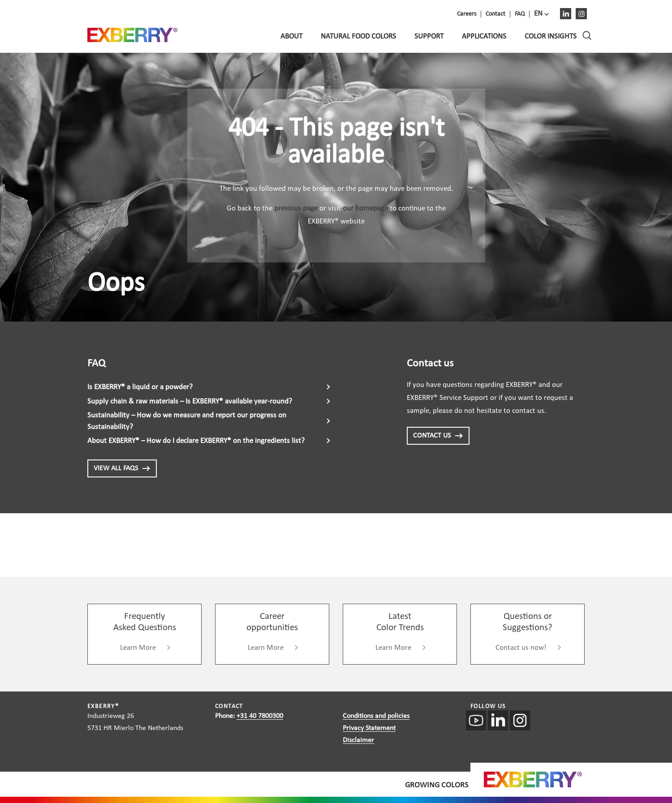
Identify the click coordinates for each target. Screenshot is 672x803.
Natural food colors (358, 36)
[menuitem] (541, 14)
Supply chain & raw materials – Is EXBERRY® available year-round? (190, 401)
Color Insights (551, 36)
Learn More (138, 648)
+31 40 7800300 (260, 716)
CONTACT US (438, 436)
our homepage (365, 208)
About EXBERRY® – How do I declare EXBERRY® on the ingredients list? (196, 441)
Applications (484, 36)
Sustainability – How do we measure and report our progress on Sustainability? (187, 421)
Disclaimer (358, 740)
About (291, 36)
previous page (296, 208)
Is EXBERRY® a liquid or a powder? (140, 387)
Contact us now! (521, 648)
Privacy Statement (369, 728)
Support (429, 36)
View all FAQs (122, 468)
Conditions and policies (376, 716)
